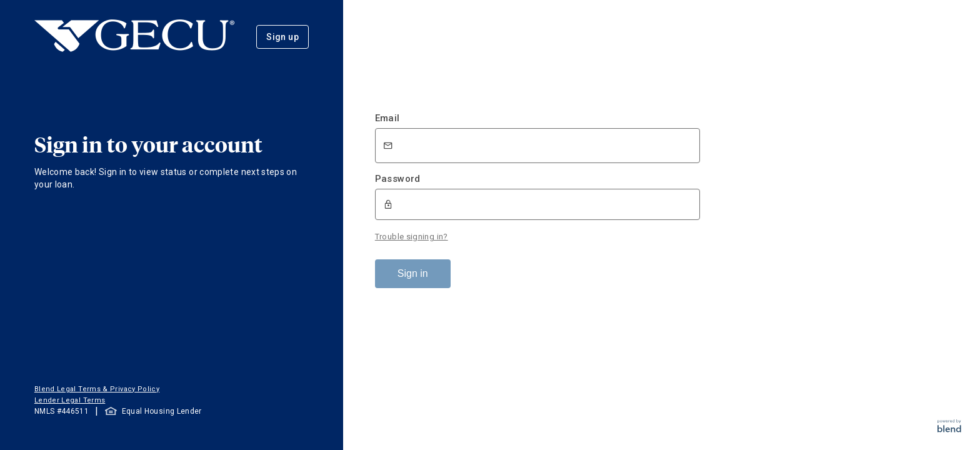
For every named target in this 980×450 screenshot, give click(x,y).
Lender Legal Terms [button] (70, 400)
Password (398, 179)
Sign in (413, 273)
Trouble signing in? (412, 237)
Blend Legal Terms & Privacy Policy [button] (97, 389)
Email (387, 118)
